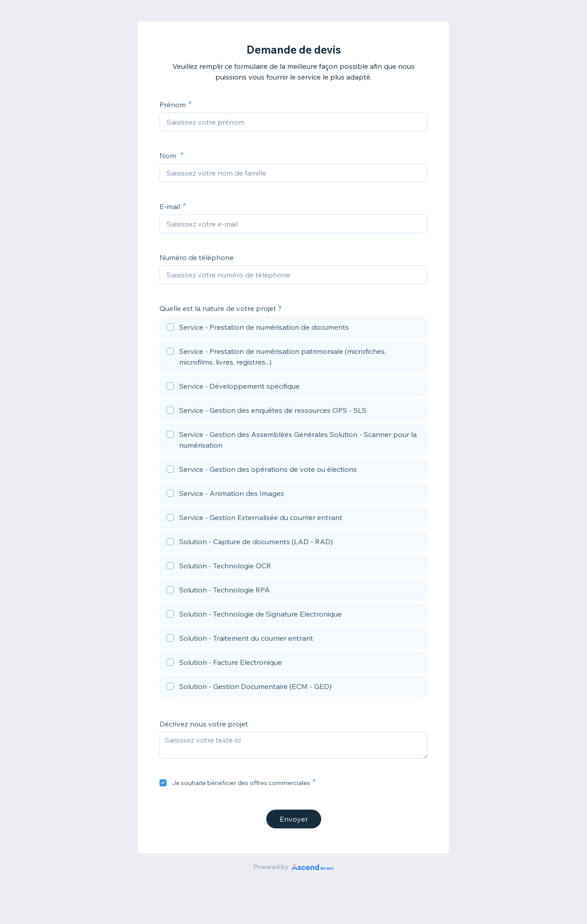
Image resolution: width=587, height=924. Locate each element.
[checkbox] (293, 328)
